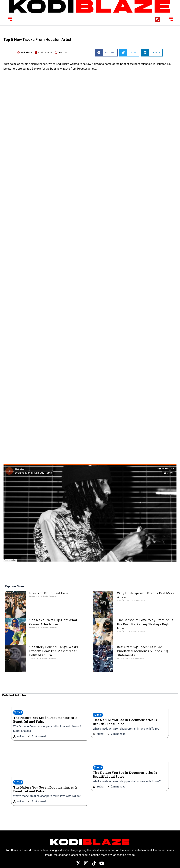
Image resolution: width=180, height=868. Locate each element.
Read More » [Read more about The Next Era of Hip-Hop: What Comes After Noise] (35, 633)
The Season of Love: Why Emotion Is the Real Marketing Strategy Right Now (145, 624)
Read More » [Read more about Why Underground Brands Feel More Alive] (123, 606)
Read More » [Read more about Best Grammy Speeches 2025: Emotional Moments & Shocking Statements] (123, 664)
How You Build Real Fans (49, 593)
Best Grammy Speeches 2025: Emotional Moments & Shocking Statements (142, 651)
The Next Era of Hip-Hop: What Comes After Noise (53, 622)
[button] (157, 20)
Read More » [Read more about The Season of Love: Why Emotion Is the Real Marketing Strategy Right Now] (123, 637)
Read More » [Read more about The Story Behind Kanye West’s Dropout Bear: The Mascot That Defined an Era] (35, 664)
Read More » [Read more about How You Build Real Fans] (35, 602)
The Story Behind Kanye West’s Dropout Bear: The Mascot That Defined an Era (54, 651)
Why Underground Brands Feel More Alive (146, 595)
